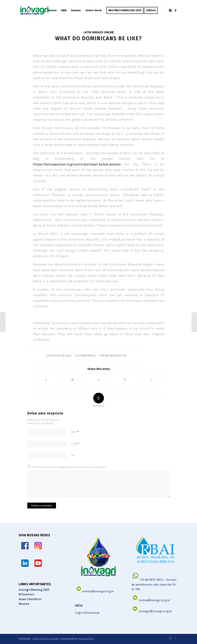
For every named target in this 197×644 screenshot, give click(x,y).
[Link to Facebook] (176, 10)
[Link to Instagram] (170, 10)
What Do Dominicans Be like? (99, 38)
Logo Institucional (87, 613)
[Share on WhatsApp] (99, 380)
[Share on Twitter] (72, 380)
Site (73, 455)
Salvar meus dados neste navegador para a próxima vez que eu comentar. (69, 467)
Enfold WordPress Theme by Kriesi (77, 639)
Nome (75, 432)
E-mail (75, 443)
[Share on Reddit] (151, 380)
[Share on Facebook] (46, 380)
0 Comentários (85, 356)
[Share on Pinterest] (125, 380)
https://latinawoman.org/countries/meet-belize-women (77, 164)
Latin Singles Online (99, 32)
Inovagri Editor (116, 356)
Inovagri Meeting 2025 (34, 590)
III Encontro (26, 594)
